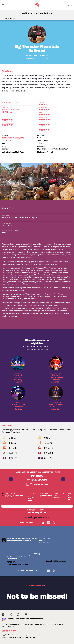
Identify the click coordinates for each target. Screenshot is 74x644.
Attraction (33, 55)
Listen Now (12, 631)
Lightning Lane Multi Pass (13, 152)
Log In (69, 5)
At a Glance (10, 18)
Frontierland (7, 138)
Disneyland (44, 55)
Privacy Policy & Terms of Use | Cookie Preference (18, 637)
